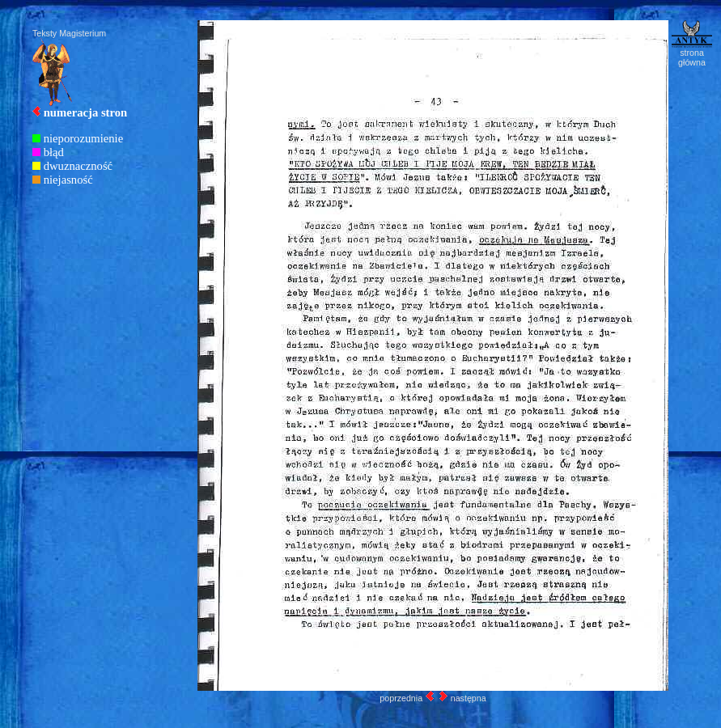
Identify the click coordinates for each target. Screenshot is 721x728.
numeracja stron (86, 112)
